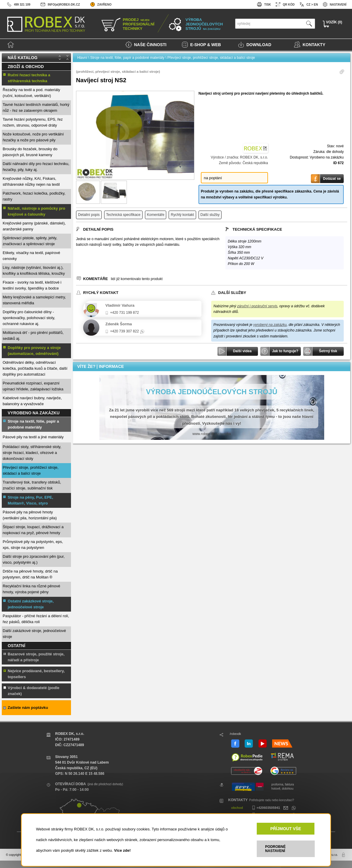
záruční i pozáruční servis (257, 306)
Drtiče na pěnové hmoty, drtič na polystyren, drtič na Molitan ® (30, 574)
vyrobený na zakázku (270, 325)
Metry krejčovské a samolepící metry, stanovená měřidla (34, 300)
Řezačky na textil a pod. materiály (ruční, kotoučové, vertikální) (31, 93)
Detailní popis (89, 215)
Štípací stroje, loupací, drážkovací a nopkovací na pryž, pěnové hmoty (33, 530)
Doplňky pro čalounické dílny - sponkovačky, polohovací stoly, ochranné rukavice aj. (29, 318)
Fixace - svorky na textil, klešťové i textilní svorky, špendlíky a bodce (32, 285)
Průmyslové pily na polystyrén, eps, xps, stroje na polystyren (33, 545)
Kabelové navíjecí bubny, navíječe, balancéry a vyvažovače (32, 401)
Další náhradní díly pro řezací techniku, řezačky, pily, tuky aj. (36, 167)
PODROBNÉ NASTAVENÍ (275, 849)
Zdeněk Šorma (119, 324)
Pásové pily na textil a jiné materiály (33, 437)
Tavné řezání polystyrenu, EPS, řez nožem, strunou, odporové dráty (33, 122)
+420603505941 (265, 808)
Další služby (210, 215)
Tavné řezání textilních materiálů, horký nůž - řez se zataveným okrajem (36, 108)
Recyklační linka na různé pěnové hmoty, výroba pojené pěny (31, 589)
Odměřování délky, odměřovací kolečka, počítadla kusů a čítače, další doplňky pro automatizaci (35, 368)
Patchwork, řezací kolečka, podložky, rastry (34, 196)
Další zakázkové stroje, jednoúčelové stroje (34, 634)
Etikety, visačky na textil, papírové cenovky (31, 256)
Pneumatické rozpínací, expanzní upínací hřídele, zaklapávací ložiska (33, 386)
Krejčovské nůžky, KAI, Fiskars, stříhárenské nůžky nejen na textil (31, 181)
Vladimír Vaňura (120, 305)
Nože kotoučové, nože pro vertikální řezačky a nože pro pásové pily (33, 137)
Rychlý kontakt (182, 215)
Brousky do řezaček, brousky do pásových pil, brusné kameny (30, 152)
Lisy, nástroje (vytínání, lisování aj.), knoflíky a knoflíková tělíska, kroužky (34, 270)
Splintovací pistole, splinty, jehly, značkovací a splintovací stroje (30, 241)
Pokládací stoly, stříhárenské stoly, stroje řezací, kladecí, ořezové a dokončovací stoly (32, 453)
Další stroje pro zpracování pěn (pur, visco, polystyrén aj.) (34, 559)
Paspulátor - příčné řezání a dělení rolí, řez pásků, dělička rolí (36, 619)
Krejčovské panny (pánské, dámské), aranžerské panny (34, 226)
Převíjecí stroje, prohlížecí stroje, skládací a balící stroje (31, 470)
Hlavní (82, 58)
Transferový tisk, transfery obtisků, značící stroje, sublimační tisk (32, 485)
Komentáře (156, 215)
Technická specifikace (123, 215)
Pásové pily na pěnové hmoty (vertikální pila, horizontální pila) (30, 515)
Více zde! (122, 850)
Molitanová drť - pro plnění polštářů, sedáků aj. (33, 336)
